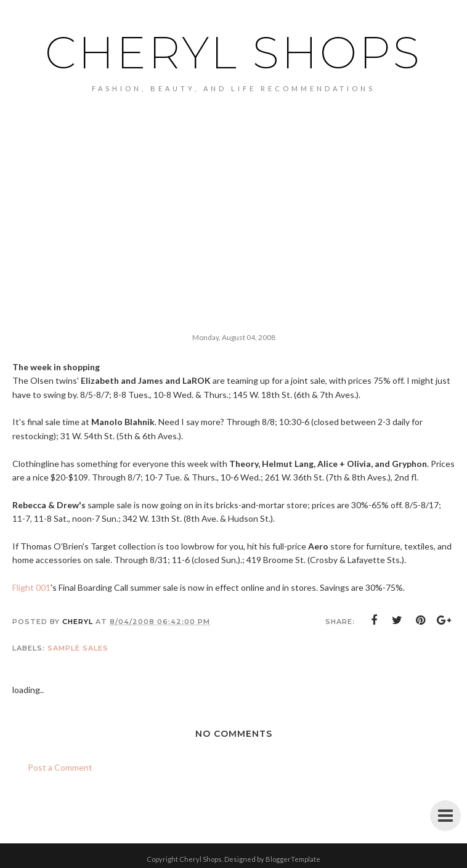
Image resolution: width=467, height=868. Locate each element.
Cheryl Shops (233, 52)
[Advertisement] (233, 185)
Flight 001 (31, 587)
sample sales (78, 648)
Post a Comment (60, 767)
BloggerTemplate (293, 859)
